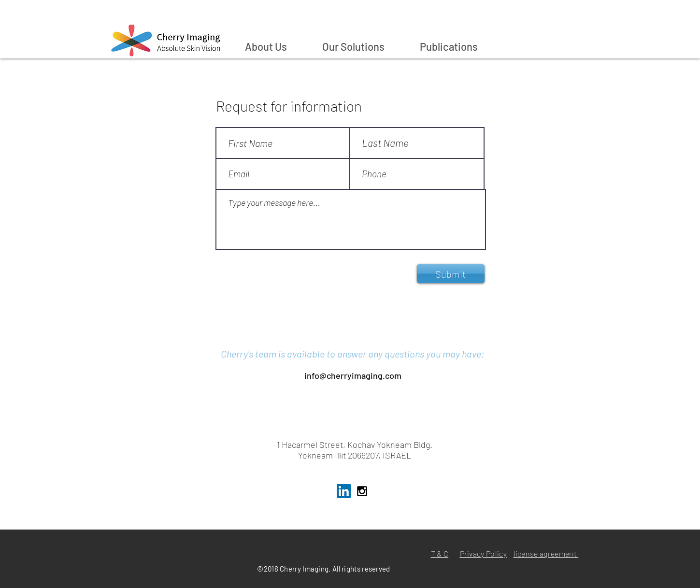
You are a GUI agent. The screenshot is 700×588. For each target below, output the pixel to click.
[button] (364, 46)
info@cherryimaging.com (353, 375)
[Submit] (451, 274)
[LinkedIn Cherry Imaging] (344, 491)
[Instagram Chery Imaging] (362, 491)
